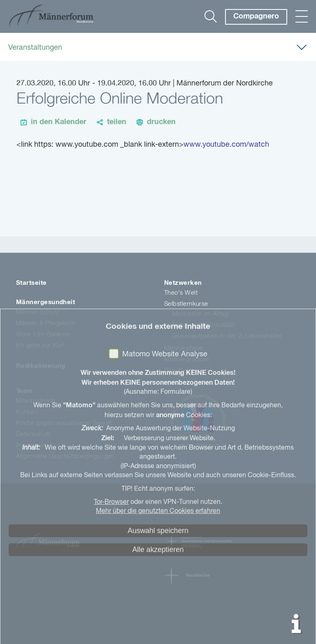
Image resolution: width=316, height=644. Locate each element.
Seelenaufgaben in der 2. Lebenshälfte (227, 336)
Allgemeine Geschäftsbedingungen (65, 456)
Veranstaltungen (35, 48)
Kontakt (27, 412)
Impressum (32, 445)
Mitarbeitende (36, 401)
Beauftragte (181, 370)
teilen (117, 122)
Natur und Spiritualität (203, 325)
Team (24, 391)
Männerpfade (183, 348)
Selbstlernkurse (186, 304)
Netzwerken (183, 283)
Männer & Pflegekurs (46, 323)
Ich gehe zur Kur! (40, 345)
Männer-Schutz (38, 312)
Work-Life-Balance (43, 334)
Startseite (31, 283)
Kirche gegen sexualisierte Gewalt (64, 423)
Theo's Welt (181, 293)
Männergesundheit (45, 302)
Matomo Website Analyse (165, 635)
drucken (161, 122)
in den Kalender (59, 122)
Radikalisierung (41, 366)
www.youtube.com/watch (226, 145)
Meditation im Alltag (200, 314)
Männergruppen (187, 359)
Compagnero (256, 16)
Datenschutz (34, 434)
